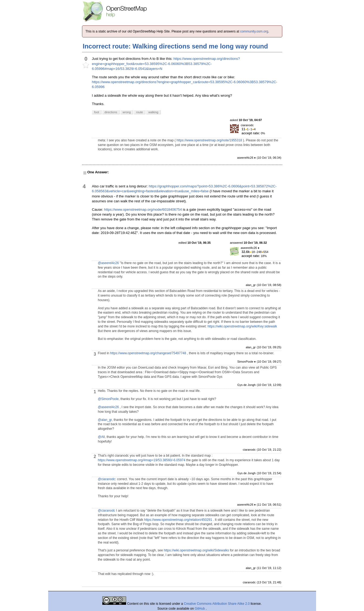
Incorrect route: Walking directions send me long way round (176, 46)
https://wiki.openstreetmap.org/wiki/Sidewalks (196, 550)
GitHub (200, 609)
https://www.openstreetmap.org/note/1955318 (209, 140)
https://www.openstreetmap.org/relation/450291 (178, 520)
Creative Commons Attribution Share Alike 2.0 (217, 604)
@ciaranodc (107, 479)
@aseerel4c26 (109, 263)
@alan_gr (105, 420)
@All (101, 437)
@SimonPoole (108, 399)
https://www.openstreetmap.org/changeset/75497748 (148, 353)
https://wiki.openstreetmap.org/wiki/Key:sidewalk (242, 326)
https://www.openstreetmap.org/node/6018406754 (143, 209)
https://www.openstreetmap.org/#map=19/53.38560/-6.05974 (142, 460)
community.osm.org (254, 31)
